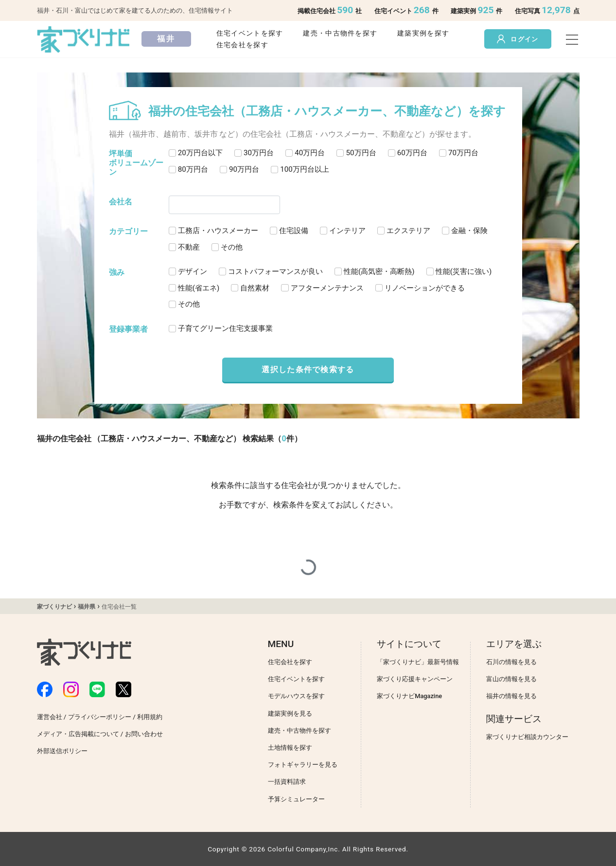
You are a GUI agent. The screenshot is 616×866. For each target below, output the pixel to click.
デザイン (193, 271)
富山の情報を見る (511, 679)
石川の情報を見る (511, 662)
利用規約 (150, 717)
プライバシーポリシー (100, 717)
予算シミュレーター (296, 799)
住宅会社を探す (242, 45)
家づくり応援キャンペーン (415, 679)
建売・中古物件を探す (340, 33)
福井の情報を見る (511, 696)
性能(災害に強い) (464, 271)
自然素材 (255, 288)
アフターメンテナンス (327, 288)
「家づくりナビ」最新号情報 (418, 662)
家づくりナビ (54, 607)
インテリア (347, 231)
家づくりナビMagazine (409, 696)
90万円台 (244, 169)
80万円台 (193, 169)
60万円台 (412, 153)
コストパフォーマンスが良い (275, 271)
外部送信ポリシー (62, 751)
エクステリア (408, 231)
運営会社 (50, 717)
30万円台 (259, 153)
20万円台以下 (200, 153)
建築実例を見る (290, 713)
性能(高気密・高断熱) (379, 271)
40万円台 (310, 153)
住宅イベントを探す (250, 33)
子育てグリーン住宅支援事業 (225, 328)
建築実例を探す (423, 33)
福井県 (87, 607)
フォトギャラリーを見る (303, 765)
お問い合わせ (144, 734)
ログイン (518, 39)
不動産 (189, 247)
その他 (232, 247)
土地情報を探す (290, 748)
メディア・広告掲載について (78, 734)
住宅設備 (294, 231)
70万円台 (463, 153)
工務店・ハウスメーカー (218, 231)
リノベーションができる (425, 288)
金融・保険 (469, 231)
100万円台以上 (305, 169)
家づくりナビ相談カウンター (527, 737)
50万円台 (361, 153)
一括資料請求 (287, 782)
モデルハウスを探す (296, 696)
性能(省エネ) (199, 288)
